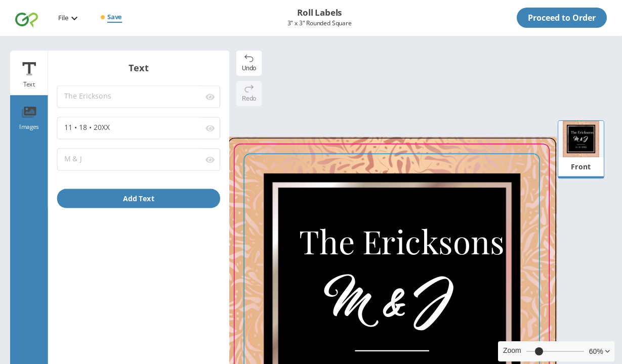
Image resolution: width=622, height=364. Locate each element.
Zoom (512, 350)
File (63, 18)
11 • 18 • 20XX (130, 128)
